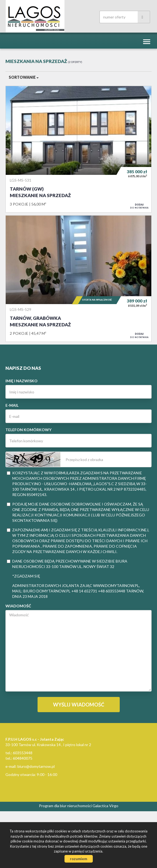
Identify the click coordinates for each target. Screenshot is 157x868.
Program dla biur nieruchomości (66, 806)
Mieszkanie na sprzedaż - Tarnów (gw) (78, 149)
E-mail (12, 405)
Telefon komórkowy (28, 430)
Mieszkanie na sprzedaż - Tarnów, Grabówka (78, 279)
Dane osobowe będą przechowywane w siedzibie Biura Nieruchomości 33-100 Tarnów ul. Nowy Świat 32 (67, 564)
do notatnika (139, 206)
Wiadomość (18, 606)
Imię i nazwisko (21, 381)
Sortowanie (24, 77)
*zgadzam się (26, 576)
